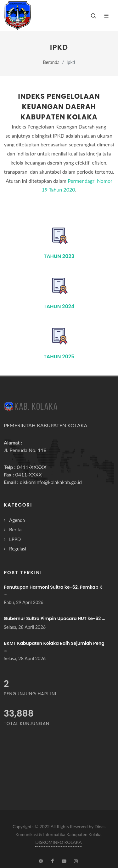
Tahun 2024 (59, 306)
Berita (15, 529)
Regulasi (18, 549)
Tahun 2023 (59, 256)
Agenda (17, 520)
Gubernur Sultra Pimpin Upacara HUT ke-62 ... (55, 618)
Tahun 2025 (59, 357)
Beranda (51, 62)
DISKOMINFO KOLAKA (59, 842)
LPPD (15, 539)
